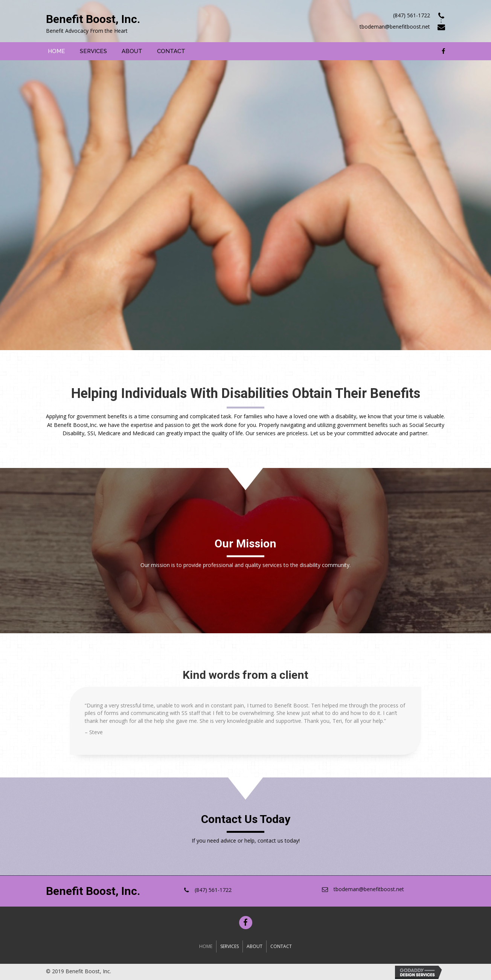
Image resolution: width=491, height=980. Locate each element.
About (255, 946)
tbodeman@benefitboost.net (369, 889)
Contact (281, 946)
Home (206, 946)
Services (229, 946)
